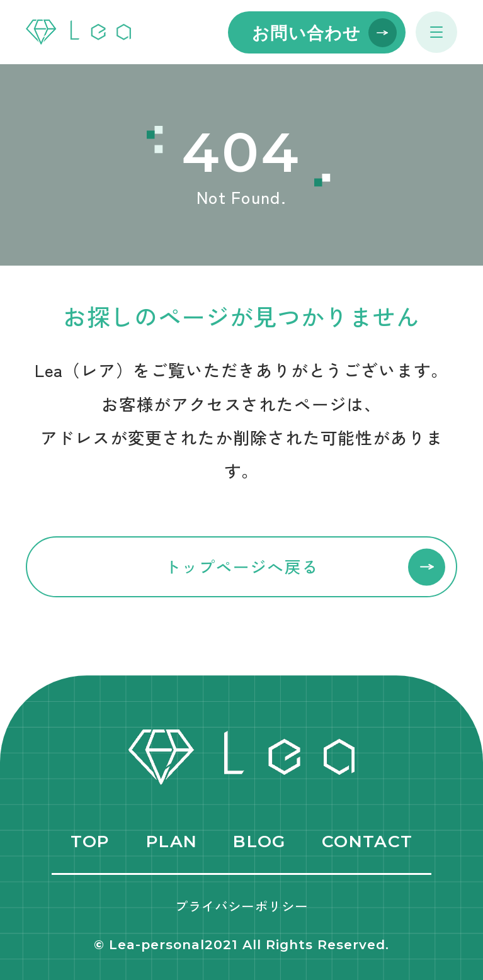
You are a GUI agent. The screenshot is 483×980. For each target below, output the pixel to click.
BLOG (259, 841)
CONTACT (367, 841)
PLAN (172, 841)
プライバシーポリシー (241, 906)
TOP (90, 841)
